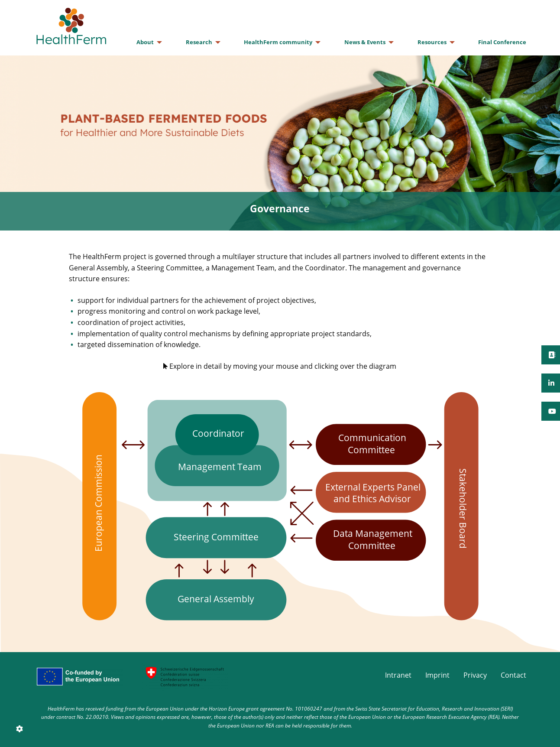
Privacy (475, 675)
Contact (513, 675)
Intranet (398, 675)
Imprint (437, 675)
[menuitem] (147, 42)
